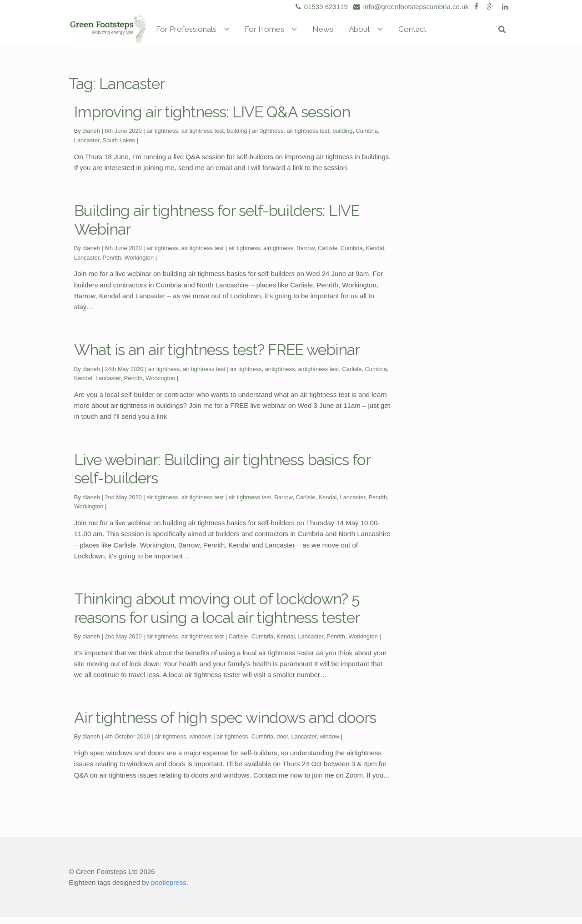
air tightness (162, 138)
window (329, 743)
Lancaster (87, 147)
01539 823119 (320, 7)
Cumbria (367, 138)
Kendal (375, 255)
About (397, 33)
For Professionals (224, 33)
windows (201, 743)
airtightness (278, 255)
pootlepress (169, 889)
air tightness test (203, 138)
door (282, 743)
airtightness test (318, 376)
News (361, 33)
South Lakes (119, 147)
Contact (450, 33)
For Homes (302, 33)
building (237, 138)
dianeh (91, 138)
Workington (139, 264)
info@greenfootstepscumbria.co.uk (409, 7)
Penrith (112, 264)
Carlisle (328, 255)
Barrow (306, 255)
